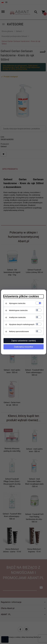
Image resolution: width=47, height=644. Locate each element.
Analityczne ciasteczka (17, 317)
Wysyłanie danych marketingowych (22, 324)
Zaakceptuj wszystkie (23, 347)
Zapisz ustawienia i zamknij (23, 341)
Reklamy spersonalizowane (19, 331)
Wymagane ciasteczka (17, 303)
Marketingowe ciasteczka (18, 310)
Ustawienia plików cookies (21, 296)
